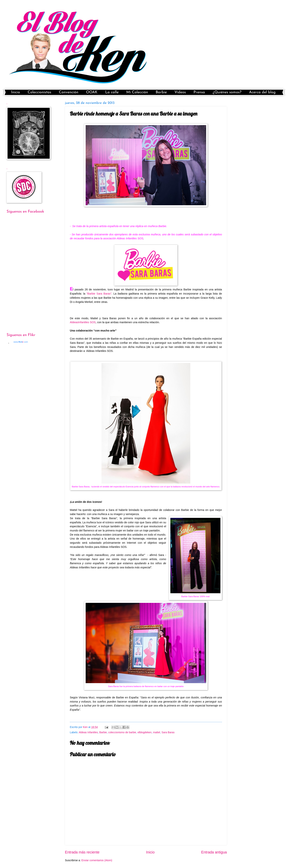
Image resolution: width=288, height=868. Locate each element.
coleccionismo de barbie (122, 732)
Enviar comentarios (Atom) (97, 860)
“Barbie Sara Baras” (99, 294)
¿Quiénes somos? (227, 92)
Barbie (161, 92)
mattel (157, 732)
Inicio (16, 92)
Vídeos (180, 92)
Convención (69, 92)
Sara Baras (168, 732)
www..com (21, 342)
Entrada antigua (214, 852)
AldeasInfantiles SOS (83, 322)
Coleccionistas (39, 92)
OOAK (92, 92)
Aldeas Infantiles (88, 732)
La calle (112, 92)
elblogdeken (145, 732)
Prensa (199, 92)
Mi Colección (137, 92)
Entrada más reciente (82, 852)
